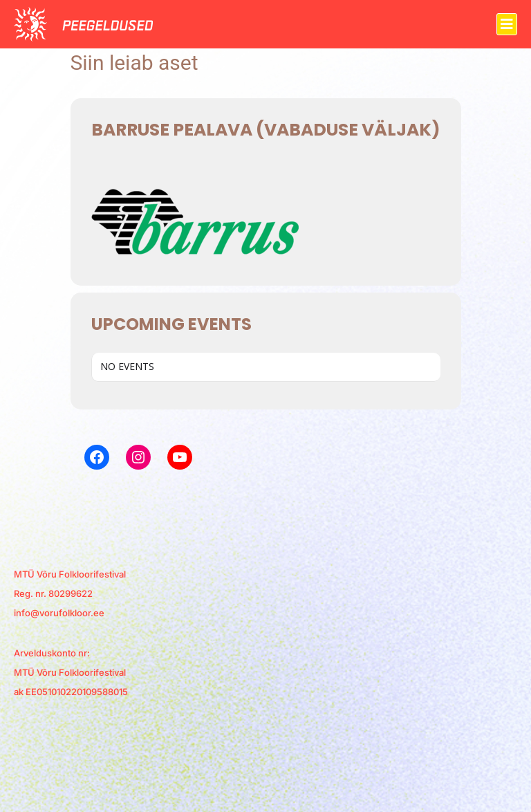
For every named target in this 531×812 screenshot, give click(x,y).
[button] (507, 24)
